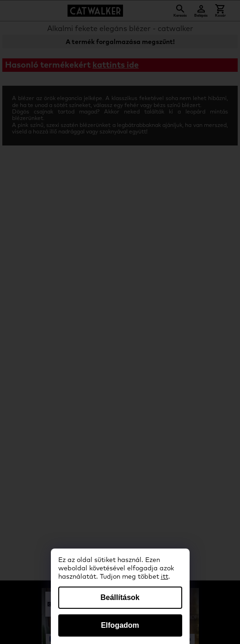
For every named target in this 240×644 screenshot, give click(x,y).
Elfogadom (120, 625)
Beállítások (120, 597)
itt (165, 577)
